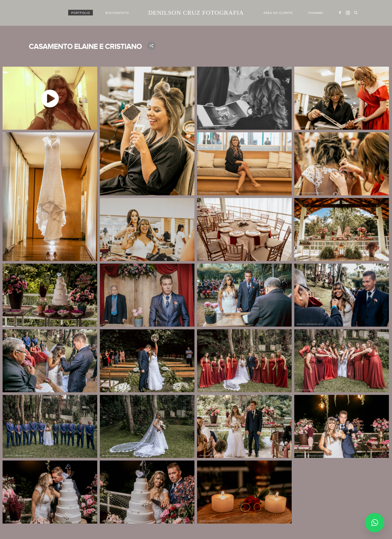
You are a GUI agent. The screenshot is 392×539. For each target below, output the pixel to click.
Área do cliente (278, 13)
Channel (316, 13)
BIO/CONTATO (117, 13)
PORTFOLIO (81, 13)
